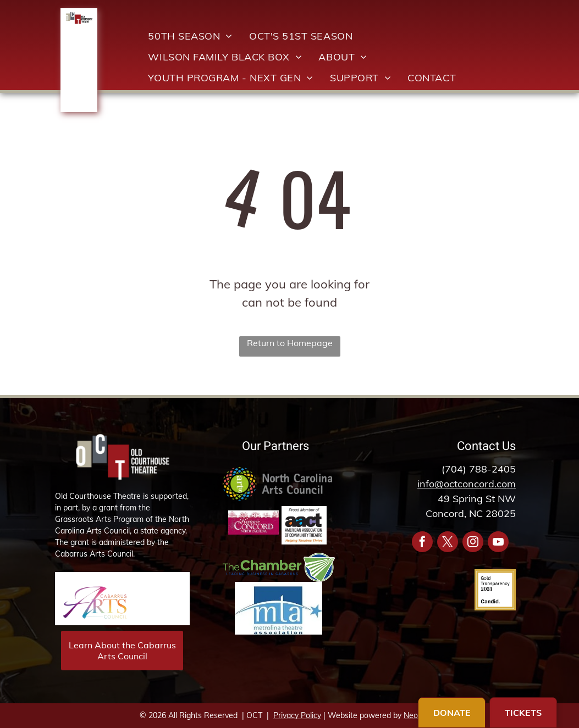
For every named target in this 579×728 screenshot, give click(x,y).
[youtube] (498, 543)
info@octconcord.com (467, 484)
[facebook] (422, 543)
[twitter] (448, 543)
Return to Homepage (290, 343)
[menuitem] (190, 36)
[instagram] (473, 543)
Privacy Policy (297, 715)
